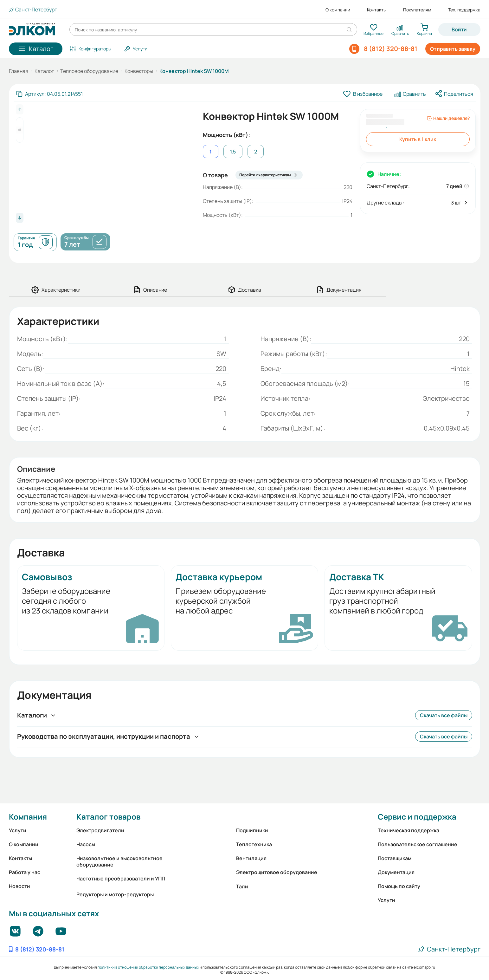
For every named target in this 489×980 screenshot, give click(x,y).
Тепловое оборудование (89, 71)
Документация (396, 872)
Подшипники (252, 830)
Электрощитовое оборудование (277, 872)
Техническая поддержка (409, 830)
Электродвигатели (100, 830)
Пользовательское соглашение (418, 844)
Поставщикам (395, 858)
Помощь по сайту (399, 886)
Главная (19, 71)
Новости (19, 886)
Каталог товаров (108, 817)
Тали (242, 886)
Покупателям (417, 10)
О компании (338, 10)
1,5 (233, 152)
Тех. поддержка (464, 10)
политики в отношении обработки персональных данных (148, 967)
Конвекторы (139, 71)
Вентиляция (251, 858)
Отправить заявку (453, 49)
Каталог (44, 71)
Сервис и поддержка (417, 817)
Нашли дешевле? (448, 118)
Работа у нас (25, 872)
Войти (459, 29)
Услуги (18, 830)
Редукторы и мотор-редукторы (115, 894)
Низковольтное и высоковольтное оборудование (119, 861)
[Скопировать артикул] (49, 94)
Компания (28, 817)
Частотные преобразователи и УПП (121, 879)
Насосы (86, 844)
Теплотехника (254, 844)
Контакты (377, 10)
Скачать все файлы (444, 715)
